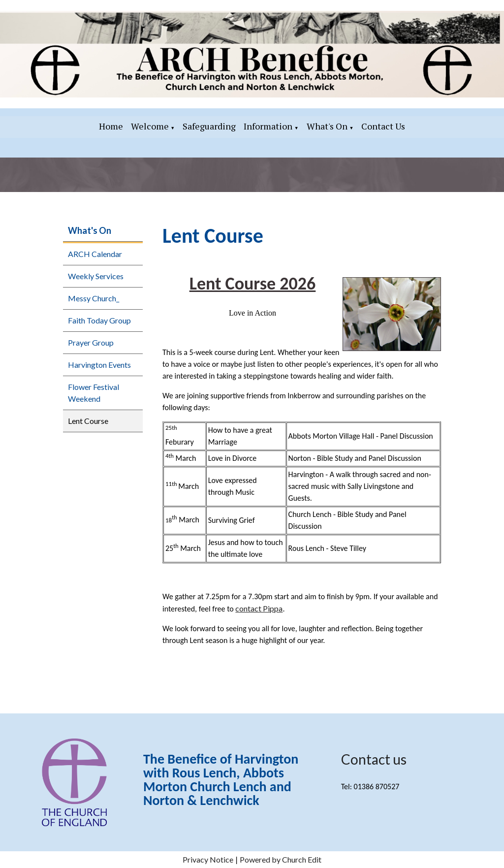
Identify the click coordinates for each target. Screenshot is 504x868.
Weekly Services (96, 276)
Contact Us (383, 126)
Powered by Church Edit (281, 859)
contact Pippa (259, 608)
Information (268, 126)
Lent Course (88, 421)
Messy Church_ (94, 298)
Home (111, 126)
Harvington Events (99, 365)
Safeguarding (209, 126)
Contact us (374, 759)
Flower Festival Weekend (94, 393)
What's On (327, 126)
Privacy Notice (208, 859)
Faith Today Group (99, 320)
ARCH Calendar (95, 254)
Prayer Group (91, 342)
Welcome (150, 126)
